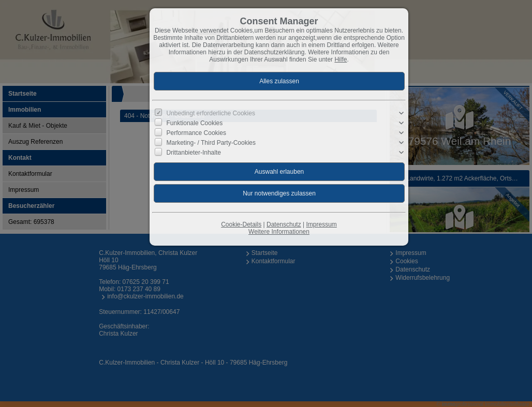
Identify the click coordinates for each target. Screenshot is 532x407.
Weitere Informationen (279, 232)
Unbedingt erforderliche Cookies (211, 113)
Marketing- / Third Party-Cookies (211, 143)
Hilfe (341, 59)
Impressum (321, 224)
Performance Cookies (196, 133)
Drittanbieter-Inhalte (194, 153)
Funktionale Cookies (195, 123)
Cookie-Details (241, 224)
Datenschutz (284, 224)
